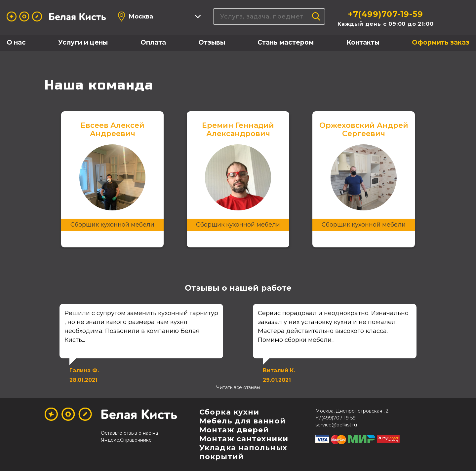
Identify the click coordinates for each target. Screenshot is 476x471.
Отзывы (212, 42)
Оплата (153, 42)
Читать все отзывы (238, 387)
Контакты (363, 42)
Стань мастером (286, 42)
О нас (16, 42)
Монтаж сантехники (244, 439)
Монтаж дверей (234, 430)
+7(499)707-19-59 (386, 14)
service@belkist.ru (336, 425)
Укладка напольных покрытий (243, 452)
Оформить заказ (441, 42)
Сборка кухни (229, 412)
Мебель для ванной (242, 421)
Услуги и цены (83, 42)
